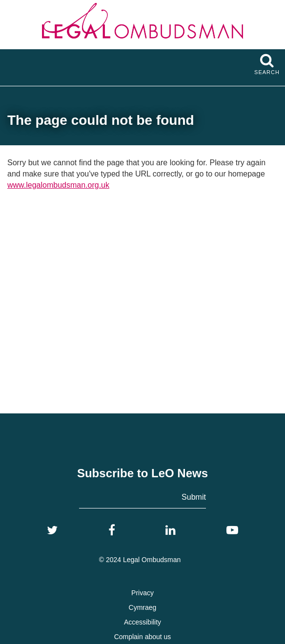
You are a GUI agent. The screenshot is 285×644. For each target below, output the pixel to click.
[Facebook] (112, 530)
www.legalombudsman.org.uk (58, 185)
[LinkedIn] (171, 530)
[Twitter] (52, 530)
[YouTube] (232, 530)
